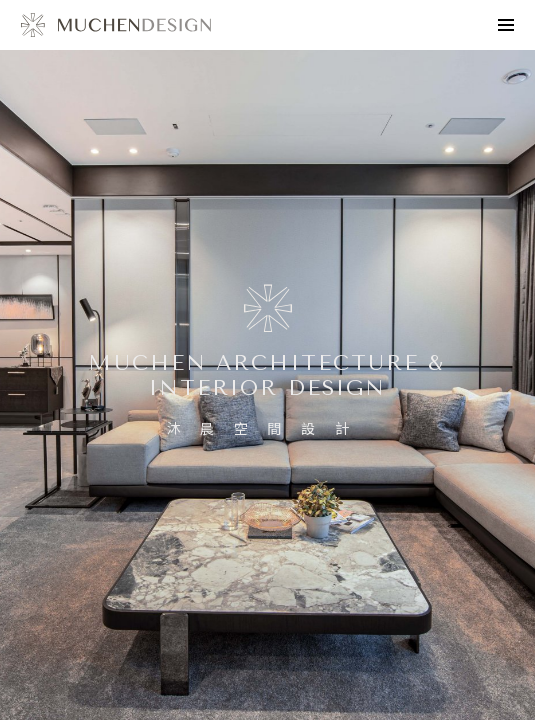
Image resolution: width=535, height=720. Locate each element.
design (116, 25)
